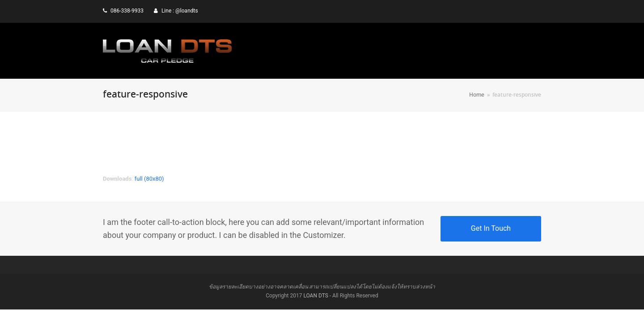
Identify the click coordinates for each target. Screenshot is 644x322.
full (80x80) (149, 179)
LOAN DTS (316, 296)
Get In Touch (491, 228)
